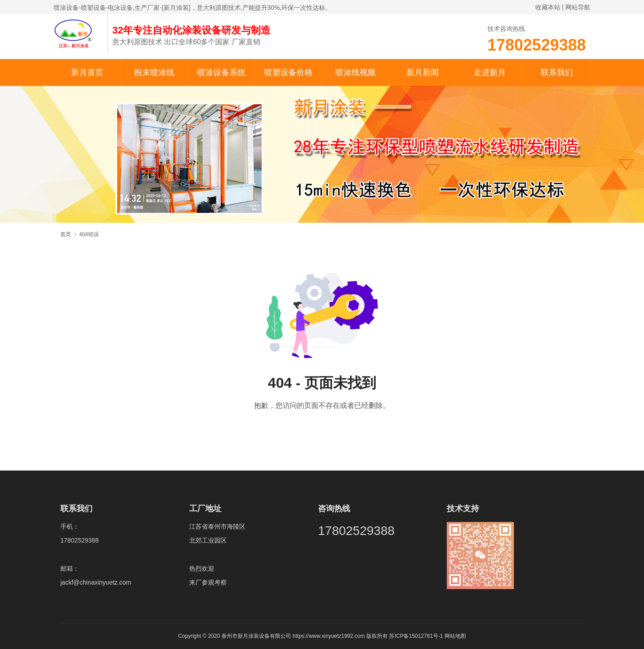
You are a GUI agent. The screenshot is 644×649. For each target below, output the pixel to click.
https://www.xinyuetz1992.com (328, 636)
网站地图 (455, 636)
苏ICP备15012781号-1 (417, 636)
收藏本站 (548, 7)
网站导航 (578, 7)
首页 (66, 234)
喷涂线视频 (356, 72)
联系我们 (557, 72)
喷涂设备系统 (221, 72)
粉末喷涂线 (154, 72)
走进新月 (490, 72)
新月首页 (87, 72)
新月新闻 (423, 72)
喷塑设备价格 (288, 72)
